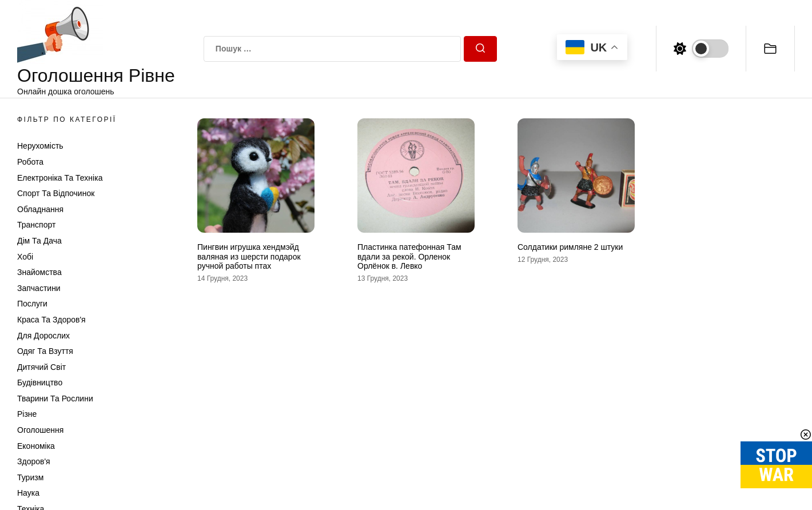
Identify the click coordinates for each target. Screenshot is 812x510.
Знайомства (39, 272)
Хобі (25, 257)
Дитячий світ (41, 367)
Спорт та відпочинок (56, 193)
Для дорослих (43, 336)
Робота (30, 162)
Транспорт (36, 225)
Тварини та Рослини (55, 399)
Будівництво (40, 382)
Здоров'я (34, 461)
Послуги (32, 304)
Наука (28, 493)
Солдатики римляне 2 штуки (570, 247)
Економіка (36, 446)
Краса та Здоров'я (51, 320)
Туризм (30, 477)
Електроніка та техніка (60, 178)
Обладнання (40, 209)
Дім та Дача (39, 241)
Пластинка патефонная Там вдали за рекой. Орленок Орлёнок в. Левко (409, 257)
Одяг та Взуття (45, 351)
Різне (27, 414)
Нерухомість (40, 146)
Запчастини (39, 288)
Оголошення (40, 430)
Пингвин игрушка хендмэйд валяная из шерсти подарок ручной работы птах (249, 257)
